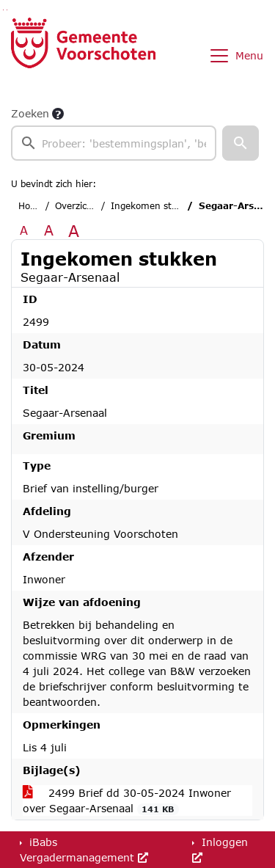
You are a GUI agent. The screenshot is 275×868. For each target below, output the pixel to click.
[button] (241, 143)
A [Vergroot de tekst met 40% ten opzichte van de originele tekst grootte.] (74, 230)
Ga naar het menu (7, 10)
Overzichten (81, 206)
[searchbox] (114, 143)
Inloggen (220, 849)
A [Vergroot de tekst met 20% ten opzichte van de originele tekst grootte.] (49, 230)
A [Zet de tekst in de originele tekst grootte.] (24, 230)
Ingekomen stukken (155, 206)
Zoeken (30, 113)
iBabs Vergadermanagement (84, 850)
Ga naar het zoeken (3, 10)
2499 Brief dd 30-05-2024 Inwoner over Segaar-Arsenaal (127, 801)
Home (31, 206)
